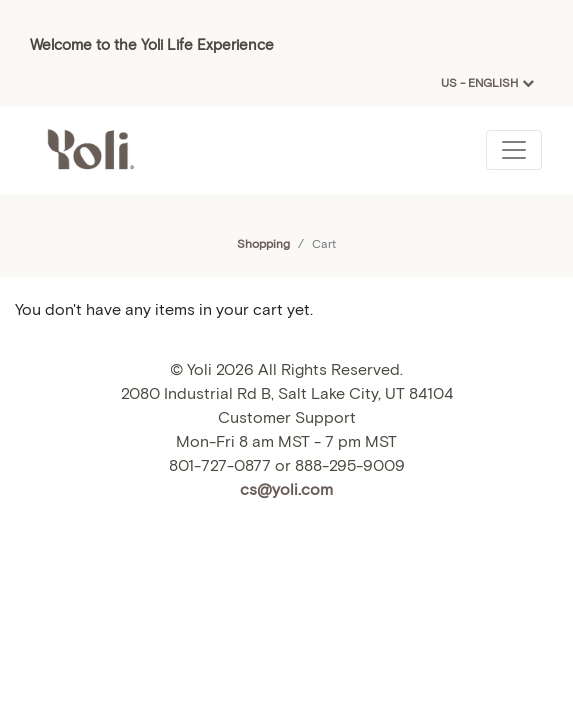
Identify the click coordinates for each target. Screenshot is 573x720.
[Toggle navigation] (514, 150)
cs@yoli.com (286, 488)
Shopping (263, 243)
